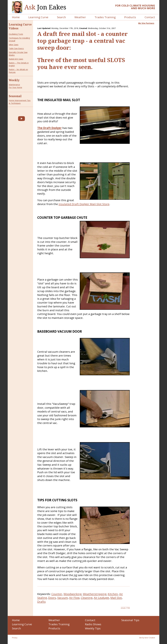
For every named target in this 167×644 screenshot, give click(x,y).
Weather (80, 17)
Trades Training (105, 17)
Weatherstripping (95, 594)
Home (16, 17)
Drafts (41, 601)
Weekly (14, 80)
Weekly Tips (93, 628)
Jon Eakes (45, 7)
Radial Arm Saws (16, 59)
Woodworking (73, 594)
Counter (57, 594)
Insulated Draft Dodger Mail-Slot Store (84, 204)
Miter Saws (14, 45)
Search (61, 17)
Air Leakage (101, 598)
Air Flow (74, 598)
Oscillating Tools (16, 34)
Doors (52, 598)
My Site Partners (146, 23)
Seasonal (15, 96)
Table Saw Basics (16, 48)
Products (130, 17)
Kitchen (113, 594)
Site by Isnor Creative (147, 638)
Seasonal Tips (130, 620)
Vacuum (63, 598)
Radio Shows (93, 624)
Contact (150, 17)
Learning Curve (38, 17)
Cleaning (87, 598)
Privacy (15, 638)
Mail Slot (116, 598)
